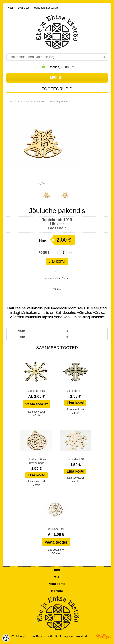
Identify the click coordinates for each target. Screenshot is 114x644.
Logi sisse (24, 8)
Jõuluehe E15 (37, 391)
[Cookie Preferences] (6, 638)
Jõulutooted (23, 102)
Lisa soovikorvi (57, 278)
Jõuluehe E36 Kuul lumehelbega (36, 461)
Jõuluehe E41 (76, 391)
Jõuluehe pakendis (59, 102)
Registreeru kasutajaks (45, 8)
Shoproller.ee (103, 636)
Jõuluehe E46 (76, 459)
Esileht (10, 102)
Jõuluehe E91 (56, 529)
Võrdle (57, 289)
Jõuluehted (39, 102)
